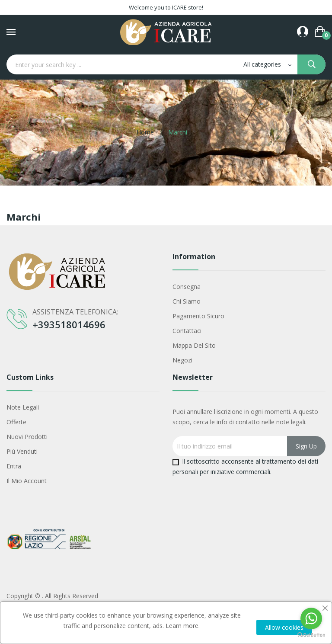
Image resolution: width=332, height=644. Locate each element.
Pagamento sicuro (198, 316)
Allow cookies (284, 627)
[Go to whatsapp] (311, 618)
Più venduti (22, 451)
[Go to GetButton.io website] (311, 635)
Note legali (23, 407)
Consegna (187, 287)
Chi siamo (187, 301)
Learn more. (183, 626)
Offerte (16, 422)
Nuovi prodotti (27, 437)
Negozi (182, 360)
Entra (14, 466)
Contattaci (187, 331)
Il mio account (27, 481)
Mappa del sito (194, 345)
